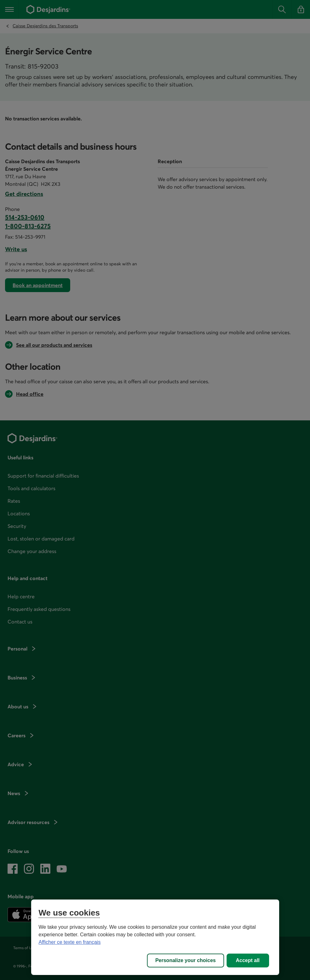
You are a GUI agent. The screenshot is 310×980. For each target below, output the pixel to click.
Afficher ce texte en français (70, 942)
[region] (155, 937)
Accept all (248, 960)
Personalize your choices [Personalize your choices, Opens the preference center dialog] (185, 960)
